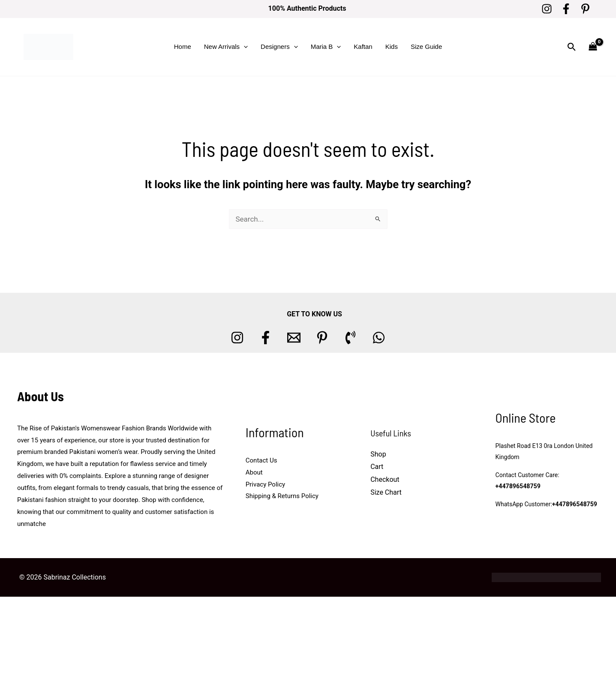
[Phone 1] (350, 338)
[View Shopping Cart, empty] (593, 47)
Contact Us (261, 460)
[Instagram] (547, 9)
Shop (378, 454)
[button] (244, 47)
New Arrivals (226, 47)
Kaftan (363, 47)
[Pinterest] (585, 9)
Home (183, 47)
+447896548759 (518, 487)
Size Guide (426, 47)
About (254, 472)
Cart (377, 467)
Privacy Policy (265, 484)
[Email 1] (294, 338)
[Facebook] (566, 9)
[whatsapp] (379, 338)
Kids (392, 47)
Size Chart (386, 492)
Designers (279, 47)
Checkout (385, 479)
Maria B (326, 47)
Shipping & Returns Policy (282, 496)
